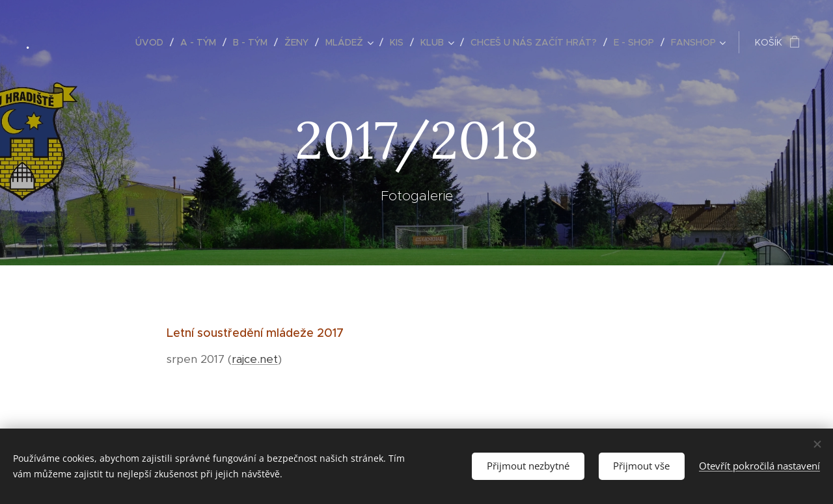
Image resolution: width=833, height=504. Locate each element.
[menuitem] (153, 42)
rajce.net (255, 359)
